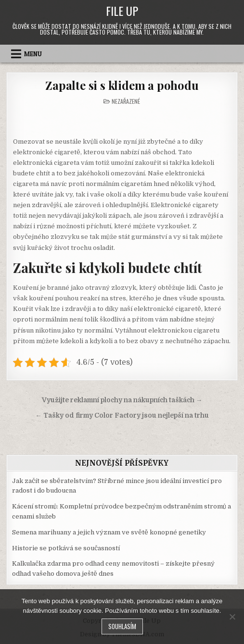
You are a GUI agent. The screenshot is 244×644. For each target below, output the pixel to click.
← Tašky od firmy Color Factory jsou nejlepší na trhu (122, 415)
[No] (232, 617)
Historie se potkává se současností (66, 548)
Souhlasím (122, 626)
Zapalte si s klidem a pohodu (122, 85)
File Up (122, 11)
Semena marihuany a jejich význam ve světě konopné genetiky (109, 532)
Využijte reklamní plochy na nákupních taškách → (122, 400)
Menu (33, 54)
